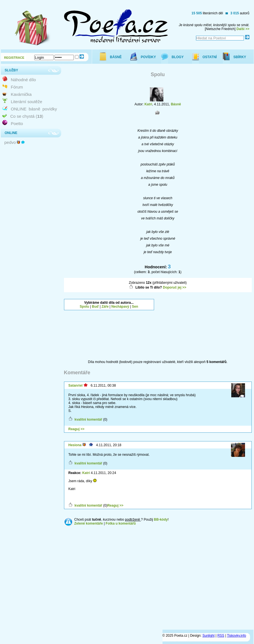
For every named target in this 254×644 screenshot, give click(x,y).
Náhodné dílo (23, 80)
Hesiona (75, 445)
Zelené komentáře (89, 523)
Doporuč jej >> (174, 287)
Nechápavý (120, 307)
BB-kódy (161, 520)
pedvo (10, 142)
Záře (105, 307)
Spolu (84, 307)
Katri (148, 104)
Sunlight (208, 636)
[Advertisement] (192, 327)
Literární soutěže (27, 102)
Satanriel (76, 386)
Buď (95, 307)
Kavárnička (21, 94)
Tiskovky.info (237, 636)
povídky (50, 109)
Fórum (17, 87)
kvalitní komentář (89, 419)
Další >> (243, 29)
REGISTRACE (14, 58)
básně (34, 109)
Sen (135, 307)
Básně (176, 104)
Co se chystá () (27, 116)
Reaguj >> (76, 429)
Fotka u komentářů (121, 523)
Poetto (17, 123)
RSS (221, 636)
